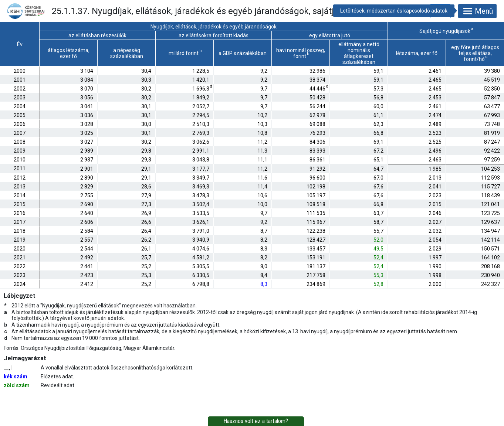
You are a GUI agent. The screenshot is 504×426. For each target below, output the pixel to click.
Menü (477, 11)
